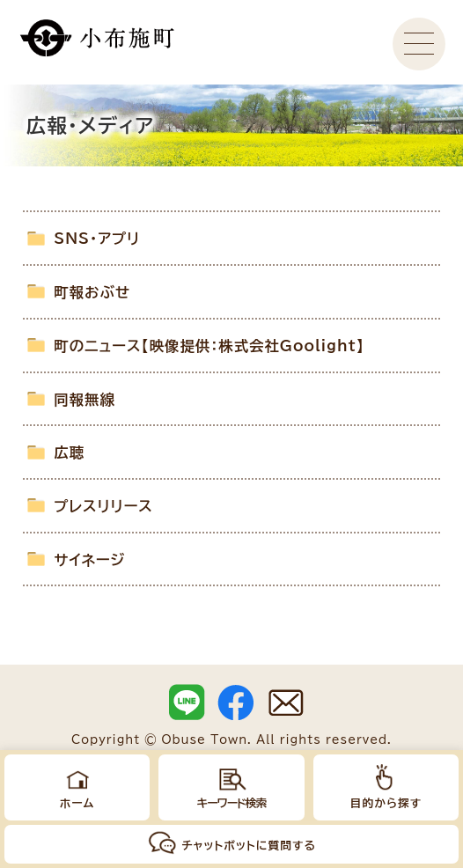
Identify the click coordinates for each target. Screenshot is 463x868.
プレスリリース (103, 506)
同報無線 (85, 400)
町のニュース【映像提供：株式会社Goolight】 (209, 346)
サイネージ (89, 560)
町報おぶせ (92, 292)
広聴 (69, 452)
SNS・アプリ (97, 239)
